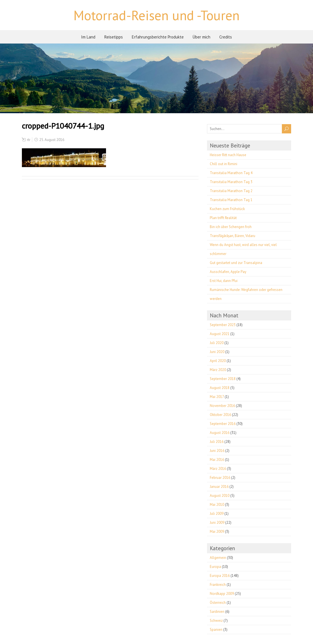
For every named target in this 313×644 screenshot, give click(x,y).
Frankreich (218, 585)
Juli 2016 (217, 442)
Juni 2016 (217, 451)
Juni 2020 (217, 352)
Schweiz (216, 621)
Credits (226, 37)
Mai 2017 (217, 397)
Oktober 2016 (220, 415)
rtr (29, 140)
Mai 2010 (217, 505)
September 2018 (223, 379)
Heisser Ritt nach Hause (228, 155)
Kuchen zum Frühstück (227, 209)
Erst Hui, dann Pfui (224, 281)
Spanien (216, 630)
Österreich (218, 603)
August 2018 (220, 388)
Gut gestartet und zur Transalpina (236, 263)
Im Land (88, 37)
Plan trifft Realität (223, 218)
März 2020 (218, 370)
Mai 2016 (217, 460)
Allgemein (218, 558)
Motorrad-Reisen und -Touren (156, 15)
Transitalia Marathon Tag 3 (231, 182)
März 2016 (218, 469)
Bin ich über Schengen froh (231, 227)
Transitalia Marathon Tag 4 (231, 173)
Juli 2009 (217, 514)
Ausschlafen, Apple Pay (228, 272)
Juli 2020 (217, 343)
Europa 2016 (220, 576)
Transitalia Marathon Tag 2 (231, 191)
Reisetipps (114, 37)
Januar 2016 (219, 487)
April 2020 (218, 361)
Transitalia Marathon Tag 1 (231, 200)
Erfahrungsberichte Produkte (158, 37)
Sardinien (217, 612)
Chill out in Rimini (224, 164)
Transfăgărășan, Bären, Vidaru (233, 236)
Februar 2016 (220, 478)
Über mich (202, 37)
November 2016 (222, 406)
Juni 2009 (217, 523)
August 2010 (220, 496)
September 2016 (223, 424)
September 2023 (223, 325)
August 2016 (220, 433)
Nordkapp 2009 (222, 594)
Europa (215, 567)
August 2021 (220, 334)
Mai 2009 (217, 532)
